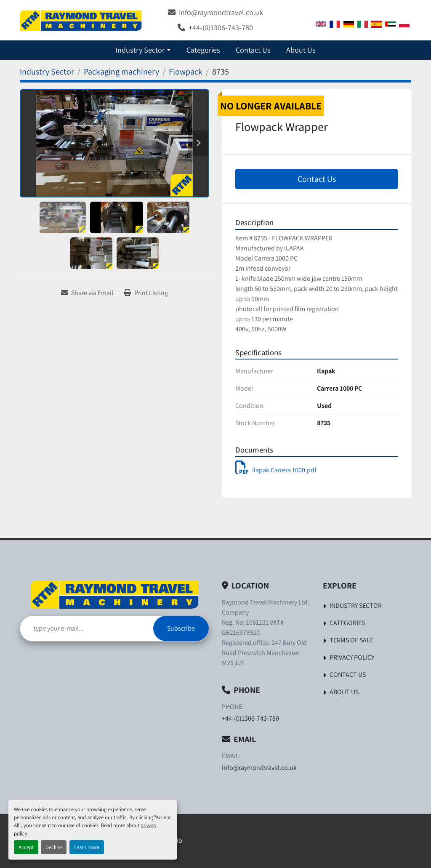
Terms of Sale (351, 640)
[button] (143, 50)
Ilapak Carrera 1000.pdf (276, 470)
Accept (26, 847)
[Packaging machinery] (121, 72)
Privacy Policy (352, 657)
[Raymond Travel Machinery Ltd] (114, 595)
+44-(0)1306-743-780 (221, 27)
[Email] (87, 628)
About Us (301, 50)
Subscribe (181, 628)
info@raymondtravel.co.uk (221, 12)
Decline (54, 847)
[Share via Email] (87, 293)
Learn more (87, 847)
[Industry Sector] (47, 72)
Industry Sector (140, 50)
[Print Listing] (146, 293)
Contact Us (253, 50)
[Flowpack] (186, 72)
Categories (203, 50)
